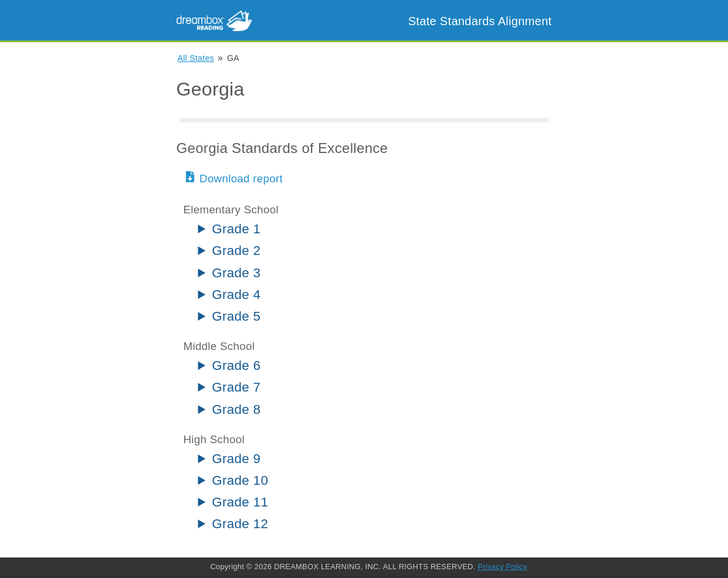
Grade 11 (240, 502)
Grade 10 (240, 480)
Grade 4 (236, 295)
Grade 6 (236, 365)
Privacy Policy (502, 567)
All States (196, 58)
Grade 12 (240, 524)
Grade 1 (236, 229)
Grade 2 (236, 251)
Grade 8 (236, 409)
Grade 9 (236, 459)
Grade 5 (236, 316)
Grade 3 (236, 273)
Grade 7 (236, 387)
